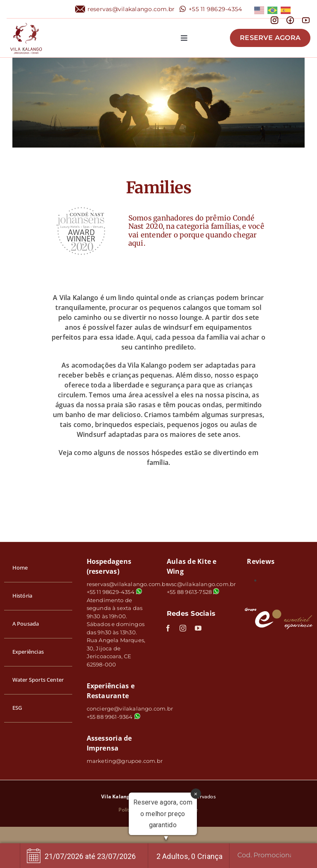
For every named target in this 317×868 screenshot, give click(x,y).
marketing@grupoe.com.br (125, 761)
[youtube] (198, 628)
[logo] (26, 22)
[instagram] (183, 628)
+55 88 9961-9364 (114, 717)
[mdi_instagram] (274, 19)
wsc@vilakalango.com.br (201, 584)
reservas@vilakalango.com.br (131, 9)
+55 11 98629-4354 (215, 9)
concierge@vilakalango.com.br (130, 708)
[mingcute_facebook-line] (290, 19)
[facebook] (168, 628)
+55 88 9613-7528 (189, 592)
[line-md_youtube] (306, 19)
